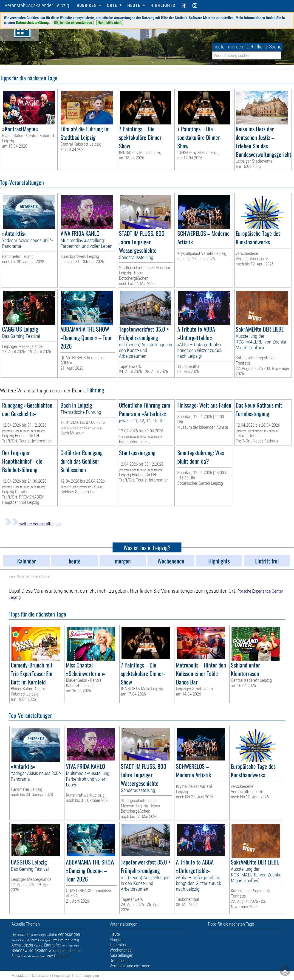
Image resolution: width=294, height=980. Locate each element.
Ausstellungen (38, 935)
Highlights (163, 5)
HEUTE (134, 5)
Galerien (52, 935)
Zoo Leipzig (72, 940)
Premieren (57, 940)
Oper (42, 956)
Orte (112, 5)
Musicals (26, 956)
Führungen (44, 940)
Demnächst (21, 934)
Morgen (35, 956)
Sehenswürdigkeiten (30, 950)
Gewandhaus (18, 940)
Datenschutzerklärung (32, 23)
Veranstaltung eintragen (130, 966)
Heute (49, 956)
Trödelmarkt (74, 946)
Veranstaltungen (20, 576)
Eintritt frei (52, 945)
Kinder (64, 946)
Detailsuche (120, 961)
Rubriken (87, 5)
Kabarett (39, 946)
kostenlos (118, 945)
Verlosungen (69, 934)
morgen (236, 47)
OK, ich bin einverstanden (73, 23)
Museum (32, 940)
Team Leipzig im (86, 975)
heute (219, 47)
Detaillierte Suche (264, 47)
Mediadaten (20, 975)
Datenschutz (42, 975)
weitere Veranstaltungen (33, 524)
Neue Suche (41, 576)
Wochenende (59, 950)
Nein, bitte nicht (110, 23)
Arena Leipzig (22, 945)
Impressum (63, 975)
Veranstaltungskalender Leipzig (37, 5)
